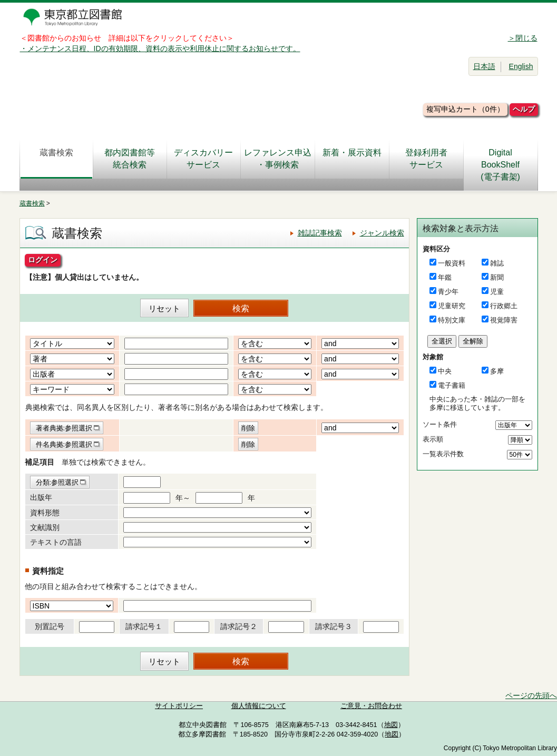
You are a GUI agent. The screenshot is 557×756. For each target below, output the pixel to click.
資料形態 (45, 513)
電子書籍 (452, 385)
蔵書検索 (56, 159)
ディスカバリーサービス (203, 159)
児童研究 (452, 306)
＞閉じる (523, 38)
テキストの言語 (56, 542)
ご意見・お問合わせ (371, 706)
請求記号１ (144, 626)
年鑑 (445, 277)
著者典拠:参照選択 (64, 428)
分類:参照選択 (57, 482)
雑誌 (497, 263)
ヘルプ (524, 109)
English (521, 66)
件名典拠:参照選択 (64, 444)
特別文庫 (452, 320)
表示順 (433, 439)
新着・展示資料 (352, 159)
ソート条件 (440, 424)
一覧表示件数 (443, 454)
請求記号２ (239, 626)
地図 (391, 725)
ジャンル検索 (382, 233)
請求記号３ (334, 626)
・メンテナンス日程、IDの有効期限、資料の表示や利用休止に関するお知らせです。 (160, 48)
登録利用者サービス (426, 159)
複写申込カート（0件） (465, 109)
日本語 (484, 66)
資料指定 (48, 571)
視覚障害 (504, 320)
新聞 (497, 277)
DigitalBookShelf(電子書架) (500, 165)
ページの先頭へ (531, 695)
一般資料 (452, 263)
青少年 (448, 292)
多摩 (497, 371)
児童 (497, 292)
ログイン (43, 260)
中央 (445, 371)
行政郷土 (504, 306)
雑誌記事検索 (320, 233)
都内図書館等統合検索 (130, 159)
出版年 (41, 497)
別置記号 (50, 626)
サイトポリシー (179, 706)
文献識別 (45, 527)
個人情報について (259, 706)
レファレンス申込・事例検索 (278, 159)
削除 (248, 428)
